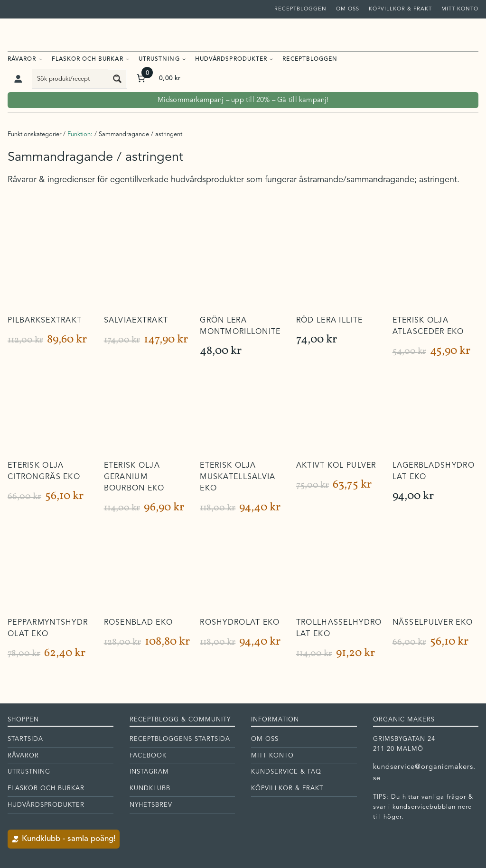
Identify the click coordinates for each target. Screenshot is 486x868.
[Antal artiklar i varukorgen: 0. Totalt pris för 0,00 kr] (158, 78)
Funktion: (80, 134)
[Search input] (70, 79)
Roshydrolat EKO (240, 623)
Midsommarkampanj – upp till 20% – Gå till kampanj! (243, 100)
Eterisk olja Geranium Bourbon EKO (134, 477)
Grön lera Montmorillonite (240, 326)
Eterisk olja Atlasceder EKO (428, 326)
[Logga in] (18, 78)
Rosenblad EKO (139, 623)
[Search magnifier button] (117, 79)
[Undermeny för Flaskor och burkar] (127, 59)
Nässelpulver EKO (433, 623)
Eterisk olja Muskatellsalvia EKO (238, 477)
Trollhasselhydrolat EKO (339, 628)
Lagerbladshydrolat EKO (434, 471)
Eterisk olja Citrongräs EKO (44, 471)
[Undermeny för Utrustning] (184, 59)
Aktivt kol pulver (336, 466)
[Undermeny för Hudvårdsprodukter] (271, 59)
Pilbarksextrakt (45, 321)
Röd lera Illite (329, 321)
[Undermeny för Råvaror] (41, 59)
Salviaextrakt (136, 321)
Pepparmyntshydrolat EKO (48, 628)
